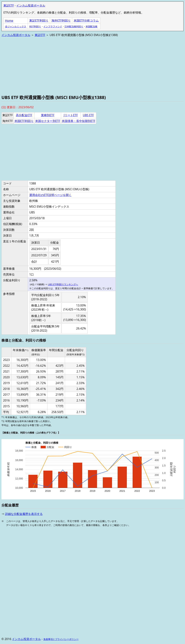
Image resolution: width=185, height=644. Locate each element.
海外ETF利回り (61, 20)
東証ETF (9, 5)
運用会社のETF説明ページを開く (50, 195)
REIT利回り (35, 26)
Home (9, 21)
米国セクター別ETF (48, 121)
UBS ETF (88, 115)
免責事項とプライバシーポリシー (61, 639)
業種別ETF (48, 115)
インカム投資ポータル (31, 5)
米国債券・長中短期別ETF (79, 121)
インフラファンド (53, 26)
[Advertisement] (92, 65)
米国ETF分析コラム (86, 20)
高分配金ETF (24, 115)
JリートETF (71, 115)
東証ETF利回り (39, 20)
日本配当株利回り (74, 26)
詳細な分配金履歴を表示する (24, 514)
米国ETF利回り (24, 121)
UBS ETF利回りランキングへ (63, 284)
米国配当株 (92, 26)
